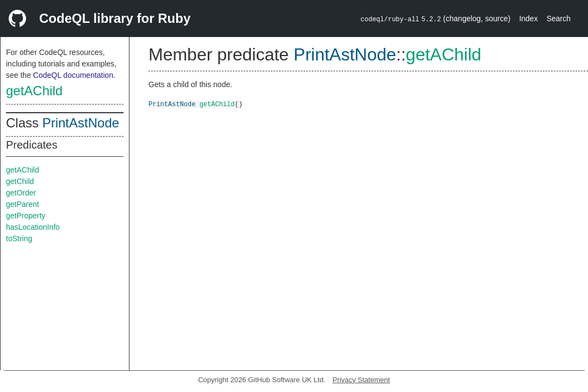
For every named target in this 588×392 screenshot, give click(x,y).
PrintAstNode (81, 123)
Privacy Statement (361, 380)
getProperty (26, 216)
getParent (23, 204)
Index (528, 19)
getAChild (34, 91)
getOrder (21, 193)
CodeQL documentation (73, 75)
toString (19, 238)
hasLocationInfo (33, 227)
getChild (20, 181)
